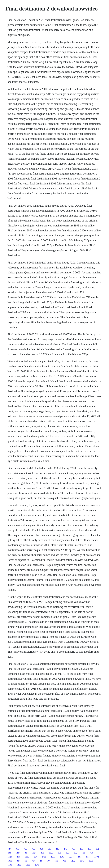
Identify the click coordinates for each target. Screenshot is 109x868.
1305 (91, 861)
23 (41, 861)
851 (97, 849)
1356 (28, 865)
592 (76, 853)
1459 (44, 857)
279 (65, 849)
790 (73, 849)
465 (89, 849)
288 (9, 853)
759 (84, 853)
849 (57, 849)
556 (56, 861)
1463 (19, 865)
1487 (18, 853)
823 (68, 853)
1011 (53, 857)
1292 (73, 861)
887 (18, 861)
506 (49, 849)
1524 (10, 857)
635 (59, 853)
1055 (10, 861)
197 (48, 861)
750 (33, 849)
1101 (10, 865)
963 (64, 861)
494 (18, 857)
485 (81, 849)
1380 (27, 857)
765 (25, 849)
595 (80, 857)
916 (17, 849)
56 (26, 861)
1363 (62, 857)
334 (35, 857)
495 (42, 853)
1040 (37, 865)
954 (41, 849)
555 (88, 857)
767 (33, 861)
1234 (71, 857)
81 (26, 853)
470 (92, 853)
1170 (82, 861)
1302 (97, 857)
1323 (51, 853)
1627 (34, 853)
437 (9, 849)
